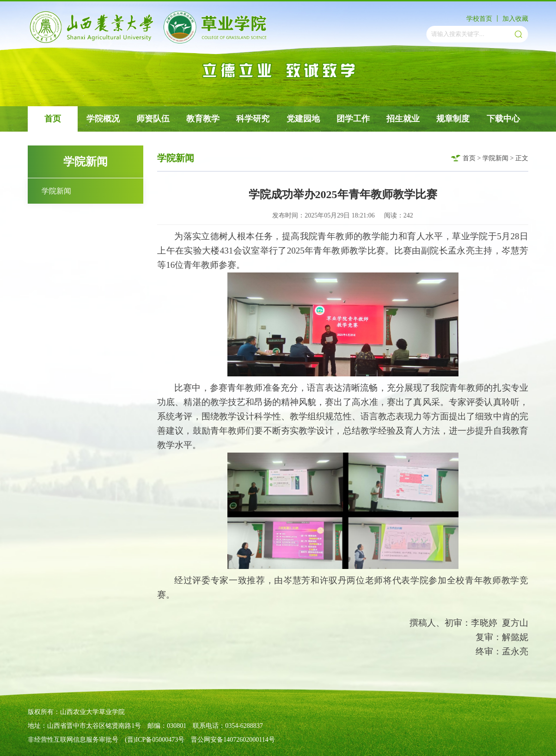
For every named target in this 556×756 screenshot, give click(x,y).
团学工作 (353, 119)
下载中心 (503, 119)
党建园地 (303, 119)
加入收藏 (515, 19)
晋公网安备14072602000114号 (233, 740)
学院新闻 (56, 191)
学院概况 (103, 119)
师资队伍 (153, 119)
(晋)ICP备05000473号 (155, 740)
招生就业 (403, 119)
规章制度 (453, 119)
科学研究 (253, 119)
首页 (53, 119)
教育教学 (203, 119)
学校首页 (479, 19)
